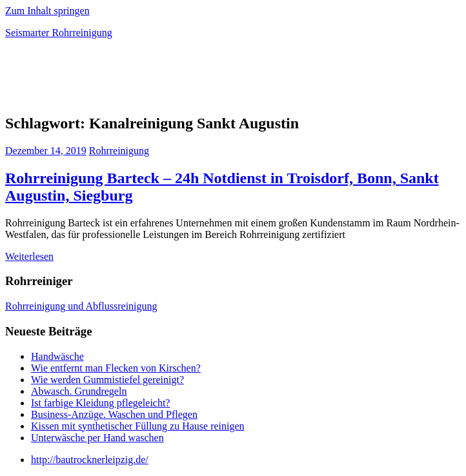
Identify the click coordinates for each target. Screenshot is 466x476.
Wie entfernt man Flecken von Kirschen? (116, 368)
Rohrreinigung (119, 151)
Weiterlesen (29, 256)
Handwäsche (57, 356)
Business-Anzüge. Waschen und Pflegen (114, 414)
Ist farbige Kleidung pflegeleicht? (100, 403)
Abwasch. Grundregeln (79, 391)
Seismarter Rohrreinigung (59, 33)
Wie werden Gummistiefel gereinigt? (107, 380)
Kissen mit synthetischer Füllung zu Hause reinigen (138, 426)
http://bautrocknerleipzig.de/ (90, 460)
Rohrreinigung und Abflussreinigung (81, 306)
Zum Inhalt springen (47, 11)
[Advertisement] (156, 80)
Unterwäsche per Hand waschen (97, 438)
